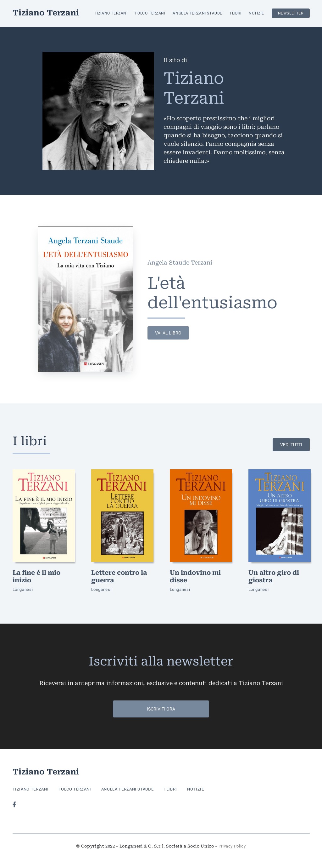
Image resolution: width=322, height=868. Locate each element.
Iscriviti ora (161, 709)
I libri (236, 13)
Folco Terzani (150, 13)
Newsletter (291, 13)
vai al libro (168, 333)
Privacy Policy (232, 846)
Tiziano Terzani (46, 13)
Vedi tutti (291, 445)
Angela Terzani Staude (197, 13)
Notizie (256, 13)
